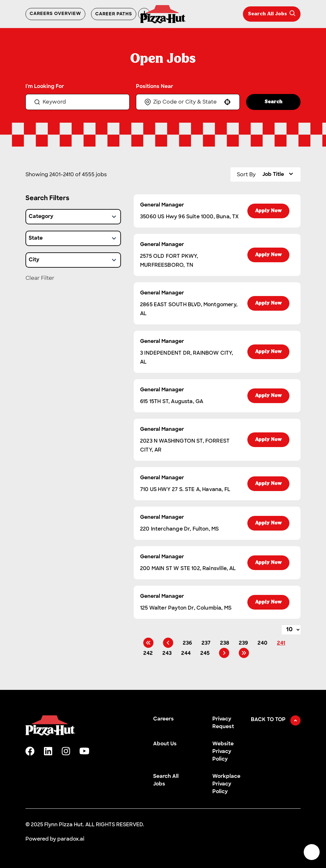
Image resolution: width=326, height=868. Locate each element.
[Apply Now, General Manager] (268, 211)
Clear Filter (40, 278)
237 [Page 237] (206, 643)
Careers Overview (55, 14)
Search (273, 102)
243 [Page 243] (167, 654)
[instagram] (66, 751)
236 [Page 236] (187, 643)
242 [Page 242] (148, 654)
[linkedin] (48, 751)
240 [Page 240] (262, 643)
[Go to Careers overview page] (163, 14)
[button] (227, 102)
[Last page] (244, 653)
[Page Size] (291, 630)
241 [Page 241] (281, 643)
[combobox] (187, 102)
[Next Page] (224, 653)
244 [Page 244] (186, 654)
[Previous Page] (168, 643)
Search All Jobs (272, 13)
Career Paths (114, 14)
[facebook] (30, 751)
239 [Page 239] (243, 643)
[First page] (148, 643)
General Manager (162, 205)
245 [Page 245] (205, 654)
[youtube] (84, 751)
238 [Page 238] (225, 643)
